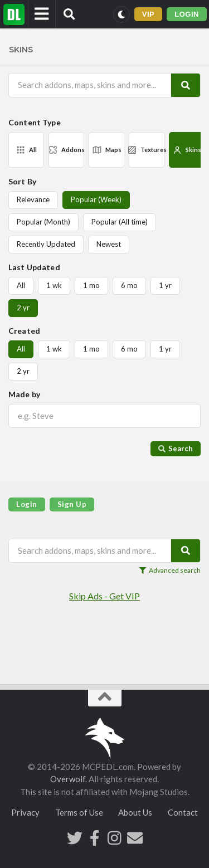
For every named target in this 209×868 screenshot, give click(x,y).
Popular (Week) (96, 199)
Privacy (25, 812)
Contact (183, 812)
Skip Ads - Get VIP (104, 596)
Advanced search (170, 570)
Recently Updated (46, 244)
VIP (149, 14)
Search (176, 448)
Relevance (33, 199)
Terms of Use (79, 812)
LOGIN (187, 14)
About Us (135, 812)
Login (27, 504)
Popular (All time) (120, 222)
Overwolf (68, 779)
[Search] (186, 85)
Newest (109, 244)
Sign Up (72, 504)
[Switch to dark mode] (121, 14)
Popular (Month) (43, 222)
